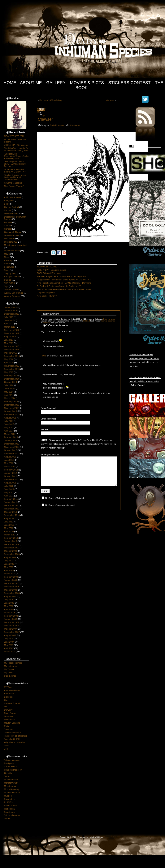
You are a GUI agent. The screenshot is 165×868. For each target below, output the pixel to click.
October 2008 (11, 590)
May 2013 (9, 428)
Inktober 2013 (11, 242)
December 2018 (12, 314)
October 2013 (11, 411)
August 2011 (10, 483)
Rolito (7, 726)
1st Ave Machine (12, 760)
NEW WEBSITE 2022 (14, 136)
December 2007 (12, 622)
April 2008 (9, 609)
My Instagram (11, 666)
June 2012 (9, 460)
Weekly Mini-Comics (14, 293)
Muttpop (8, 796)
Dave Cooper (10, 713)
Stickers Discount (12, 815)
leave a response (108, 321)
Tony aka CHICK (12, 739)
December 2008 (12, 583)
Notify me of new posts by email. (60, 511)
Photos (7, 264)
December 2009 (12, 544)
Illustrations (10, 239)
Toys (6, 286)
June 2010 (9, 525)
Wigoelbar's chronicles (15, 742)
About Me (31, 83)
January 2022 (11, 307)
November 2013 (12, 408)
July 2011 (9, 486)
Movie (7, 254)
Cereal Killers (10, 767)
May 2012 (9, 463)
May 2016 (9, 359)
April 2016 (9, 363)
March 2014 (10, 398)
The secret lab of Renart (15, 736)
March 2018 (10, 327)
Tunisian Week (11, 290)
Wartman (110, 100)
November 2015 (12, 366)
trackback (47, 323)
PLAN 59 (8, 802)
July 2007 (9, 639)
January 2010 (11, 541)
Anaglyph (9, 201)
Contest (8, 210)
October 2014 (11, 382)
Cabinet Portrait (11, 207)
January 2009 (11, 580)
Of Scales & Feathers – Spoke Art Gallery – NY (15, 171)
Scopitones (9, 812)
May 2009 (9, 567)
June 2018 (9, 320)
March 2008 (10, 613)
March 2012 (10, 466)
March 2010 (10, 535)
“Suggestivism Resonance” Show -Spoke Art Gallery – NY (16, 156)
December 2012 (12, 444)
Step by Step (10, 273)
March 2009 (10, 574)
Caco (7, 700)
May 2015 (9, 372)
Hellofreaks (9, 720)
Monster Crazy (11, 783)
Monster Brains (11, 780)
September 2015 (12, 369)
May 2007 (9, 645)
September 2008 (12, 593)
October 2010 (11, 512)
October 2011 (11, 476)
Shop (7, 270)
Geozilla (8, 773)
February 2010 (11, 538)
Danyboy (8, 710)
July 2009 (9, 561)
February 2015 (11, 376)
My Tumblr (9, 669)
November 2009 (12, 548)
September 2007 (12, 632)
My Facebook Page (13, 663)
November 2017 (12, 333)
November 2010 (12, 509)
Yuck (7, 746)
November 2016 (12, 350)
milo (91, 837)
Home (10, 83)
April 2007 (9, 648)
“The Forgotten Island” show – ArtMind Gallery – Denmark (16, 164)
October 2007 (11, 629)
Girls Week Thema (13, 232)
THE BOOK (10, 283)
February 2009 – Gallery (51, 100)
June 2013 (9, 424)
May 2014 (9, 392)
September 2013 (12, 415)
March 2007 (10, 652)
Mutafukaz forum (12, 793)
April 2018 (9, 324)
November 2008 (12, 587)
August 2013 (10, 418)
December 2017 (12, 330)
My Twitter (9, 673)
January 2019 (11, 311)
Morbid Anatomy (12, 789)
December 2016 (12, 346)
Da (6, 707)
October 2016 (11, 353)
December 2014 (12, 379)
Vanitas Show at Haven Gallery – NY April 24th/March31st (15, 177)
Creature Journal (12, 703)
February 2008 (11, 616)
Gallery (56, 83)
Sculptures (9, 267)
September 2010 (12, 515)
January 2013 (11, 440)
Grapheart (9, 716)
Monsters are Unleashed (16, 245)
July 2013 (9, 421)
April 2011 (9, 496)
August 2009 (10, 557)
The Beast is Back (13, 733)
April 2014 (9, 395)
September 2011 (12, 479)
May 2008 (9, 606)
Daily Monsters (11, 214)
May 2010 (9, 528)
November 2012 (12, 447)
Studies (8, 280)
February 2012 (11, 470)
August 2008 (10, 596)
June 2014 (9, 389)
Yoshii (7, 819)
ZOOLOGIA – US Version (16, 145)
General (8, 229)
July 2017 (9, 340)
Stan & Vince (10, 676)
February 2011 (11, 499)
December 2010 (12, 505)
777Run (8, 687)
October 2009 (11, 551)
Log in (102, 837)
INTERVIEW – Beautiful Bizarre (52, 270)
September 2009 (12, 554)
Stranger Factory (12, 277)
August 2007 (10, 635)
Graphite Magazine (13, 183)
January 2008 (11, 619)
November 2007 (12, 626)
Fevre (44, 356)
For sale (8, 222)
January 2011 (11, 502)
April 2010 (9, 531)
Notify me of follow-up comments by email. (65, 504)
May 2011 (9, 492)
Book (7, 204)
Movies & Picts (87, 83)
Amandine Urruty (12, 690)
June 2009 (9, 564)
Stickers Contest (129, 83)
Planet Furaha (11, 806)
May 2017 (9, 343)
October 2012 (11, 450)
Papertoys (9, 260)
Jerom (7, 776)
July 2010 (9, 522)
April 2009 (9, 570)
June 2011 (9, 489)
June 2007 (9, 642)
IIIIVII (95, 837)
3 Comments (74, 125)
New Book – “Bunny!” (14, 186)
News (7, 257)
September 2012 (12, 453)
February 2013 (11, 437)
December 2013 (12, 405)
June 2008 (9, 603)
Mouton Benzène (12, 723)
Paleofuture (10, 799)
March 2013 (10, 434)
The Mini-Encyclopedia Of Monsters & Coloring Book (16, 149)
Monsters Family (12, 251)
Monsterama (10, 786)
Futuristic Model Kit (13, 770)
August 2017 (10, 337)
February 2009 (11, 577)
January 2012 (11, 473)
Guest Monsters (12, 235)
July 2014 (9, 385)
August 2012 (10, 457)
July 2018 (9, 317)
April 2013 (9, 431)
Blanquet (8, 697)
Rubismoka (9, 809)
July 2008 (9, 600)
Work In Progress (12, 296)
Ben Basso (9, 694)
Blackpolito (9, 763)
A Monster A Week (13, 197)
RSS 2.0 (87, 321)
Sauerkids (9, 729)
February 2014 (11, 402)
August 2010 (10, 518)
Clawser (45, 119)
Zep (6, 749)
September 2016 (12, 356)
